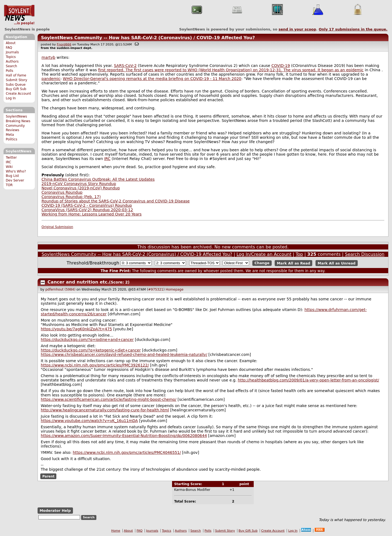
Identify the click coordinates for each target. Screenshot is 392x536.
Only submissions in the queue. (353, 29)
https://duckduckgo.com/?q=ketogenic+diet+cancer (91, 350)
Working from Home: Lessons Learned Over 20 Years (92, 214)
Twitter (11, 158)
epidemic (355, 70)
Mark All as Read (294, 263)
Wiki (9, 167)
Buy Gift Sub (16, 89)
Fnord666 (64, 44)
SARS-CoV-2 (125, 66)
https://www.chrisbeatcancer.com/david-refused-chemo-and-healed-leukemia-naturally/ (124, 355)
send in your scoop (297, 29)
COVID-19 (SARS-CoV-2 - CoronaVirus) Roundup (87, 205)
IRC (8, 162)
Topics (11, 57)
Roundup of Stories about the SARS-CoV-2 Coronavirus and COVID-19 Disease (116, 201)
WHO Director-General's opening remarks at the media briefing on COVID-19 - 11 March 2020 (152, 79)
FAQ (9, 48)
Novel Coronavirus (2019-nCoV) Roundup (81, 188)
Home (116, 531)
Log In (11, 98)
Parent (48, 476)
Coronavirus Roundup (62, 192)
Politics (11, 139)
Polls (9, 71)
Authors (12, 61)
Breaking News (18, 121)
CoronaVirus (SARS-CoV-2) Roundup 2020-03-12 (87, 210)
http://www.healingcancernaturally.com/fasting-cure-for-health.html (105, 410)
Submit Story (16, 80)
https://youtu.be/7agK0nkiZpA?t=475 (76, 329)
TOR (9, 185)
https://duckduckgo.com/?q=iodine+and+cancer (87, 340)
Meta (10, 135)
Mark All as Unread (337, 263)
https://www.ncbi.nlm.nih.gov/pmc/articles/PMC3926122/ (95, 365)
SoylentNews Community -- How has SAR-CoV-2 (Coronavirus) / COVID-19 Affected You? (148, 38)
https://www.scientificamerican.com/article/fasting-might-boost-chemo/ (109, 399)
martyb (49, 57)
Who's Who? (16, 171)
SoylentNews (19, 15)
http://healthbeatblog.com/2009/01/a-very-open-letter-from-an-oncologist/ (309, 380)
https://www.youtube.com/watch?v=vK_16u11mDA (89, 421)
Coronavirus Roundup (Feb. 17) (71, 197)
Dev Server (15, 180)
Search (11, 66)
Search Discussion (365, 254)
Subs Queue (16, 85)
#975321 (156, 289)
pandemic (51, 79)
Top (299, 254)
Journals (12, 52)
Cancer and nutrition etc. (78, 282)
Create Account (18, 94)
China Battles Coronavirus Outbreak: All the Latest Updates (98, 179)
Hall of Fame (16, 75)
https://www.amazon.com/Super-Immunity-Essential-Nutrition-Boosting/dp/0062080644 (124, 436)
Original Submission (57, 227)
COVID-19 (281, 66)
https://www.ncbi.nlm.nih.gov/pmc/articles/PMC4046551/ (127, 452)
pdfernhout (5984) (60, 289)
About (11, 43)
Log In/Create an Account (264, 254)
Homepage (174, 289)
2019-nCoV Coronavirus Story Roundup (79, 184)
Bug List (12, 176)
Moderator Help (55, 511)
